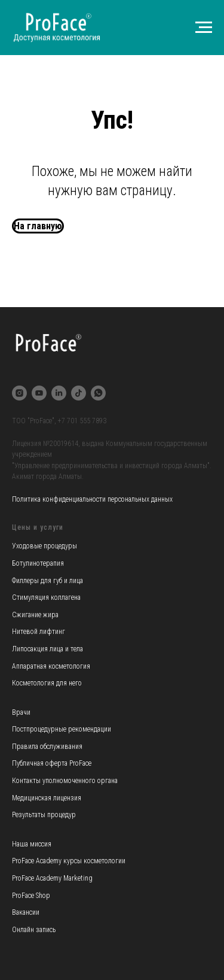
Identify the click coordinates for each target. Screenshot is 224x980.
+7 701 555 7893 (82, 421)
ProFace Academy (38, 861)
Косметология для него (47, 683)
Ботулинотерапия (38, 563)
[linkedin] (59, 393)
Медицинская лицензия (47, 798)
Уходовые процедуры (45, 546)
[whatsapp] (98, 393)
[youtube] (39, 393)
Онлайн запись (34, 930)
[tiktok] (79, 393)
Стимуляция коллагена (46, 597)
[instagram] (19, 393)
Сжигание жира (35, 615)
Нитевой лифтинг (39, 632)
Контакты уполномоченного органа (65, 781)
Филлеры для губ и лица (47, 581)
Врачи (21, 712)
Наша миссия (32, 844)
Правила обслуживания (47, 747)
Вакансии (26, 912)
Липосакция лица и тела (47, 649)
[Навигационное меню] (204, 28)
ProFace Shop (31, 896)
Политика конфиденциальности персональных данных (92, 499)
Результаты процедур (44, 815)
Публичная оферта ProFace (52, 763)
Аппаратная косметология (51, 666)
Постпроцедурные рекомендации (62, 729)
